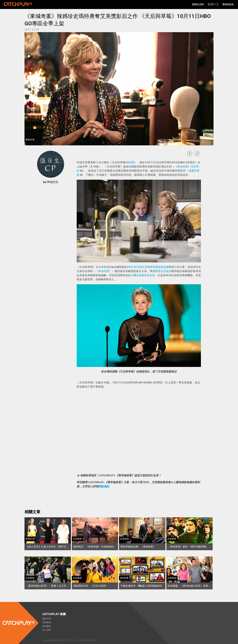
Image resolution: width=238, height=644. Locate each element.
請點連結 (104, 486)
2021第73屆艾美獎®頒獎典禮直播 (148, 267)
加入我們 (47, 630)
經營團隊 (47, 626)
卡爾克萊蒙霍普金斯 (143, 275)
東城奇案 (183, 167)
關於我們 (47, 619)
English (198, 4)
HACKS (130, 162)
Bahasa (228, 4)
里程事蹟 (47, 622)
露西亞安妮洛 (163, 271)
